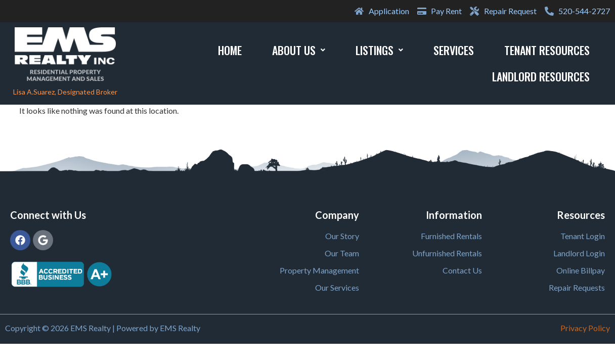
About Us (299, 50)
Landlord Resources (541, 76)
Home (230, 50)
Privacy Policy (585, 328)
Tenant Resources (547, 50)
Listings (379, 50)
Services (454, 50)
